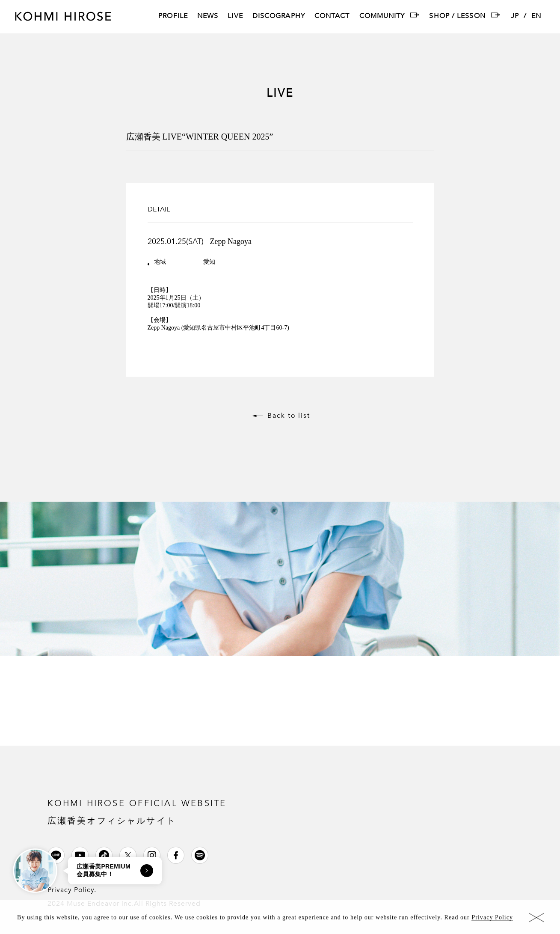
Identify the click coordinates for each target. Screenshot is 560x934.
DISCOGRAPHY (279, 16)
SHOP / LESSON (457, 16)
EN (536, 16)
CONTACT (332, 16)
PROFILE (173, 16)
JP (515, 16)
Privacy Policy (492, 919)
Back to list (289, 416)
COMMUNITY (382, 16)
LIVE (235, 16)
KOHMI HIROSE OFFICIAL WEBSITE (137, 811)
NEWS (208, 16)
